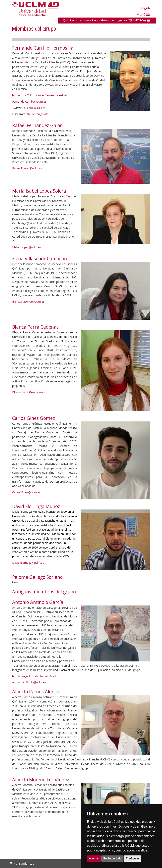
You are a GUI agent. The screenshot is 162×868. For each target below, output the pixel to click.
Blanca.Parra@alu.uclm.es (29, 392)
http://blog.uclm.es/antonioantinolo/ (35, 676)
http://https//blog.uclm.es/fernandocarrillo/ (40, 95)
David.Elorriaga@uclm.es (28, 563)
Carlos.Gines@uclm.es (26, 492)
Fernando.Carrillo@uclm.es (29, 101)
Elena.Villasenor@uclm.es (28, 301)
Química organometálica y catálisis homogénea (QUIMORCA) (106, 20)
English (145, 8)
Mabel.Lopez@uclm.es (27, 247)
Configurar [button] (133, 858)
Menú (143, 14)
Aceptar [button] (94, 858)
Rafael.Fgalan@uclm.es (27, 168)
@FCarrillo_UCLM (34, 108)
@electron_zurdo (38, 114)
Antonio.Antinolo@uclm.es (29, 682)
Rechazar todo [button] (112, 858)
